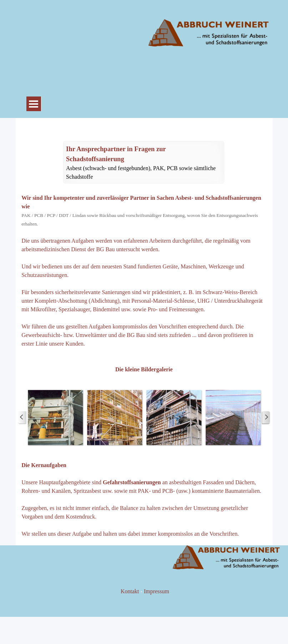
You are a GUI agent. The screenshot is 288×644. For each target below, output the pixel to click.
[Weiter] (266, 417)
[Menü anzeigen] (34, 104)
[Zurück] (22, 417)
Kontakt (130, 591)
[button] (55, 417)
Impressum (156, 591)
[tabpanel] (144, 163)
